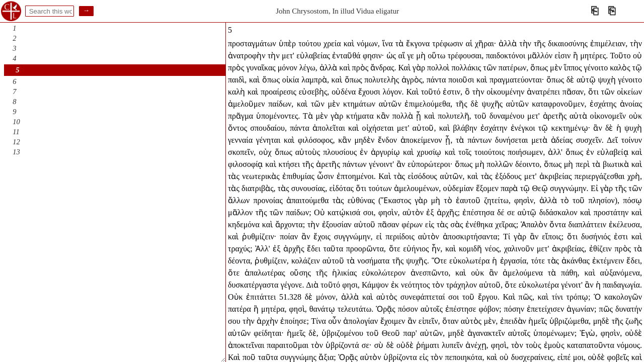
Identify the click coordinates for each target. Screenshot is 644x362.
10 (16, 122)
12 (16, 142)
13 (16, 152)
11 (16, 132)
